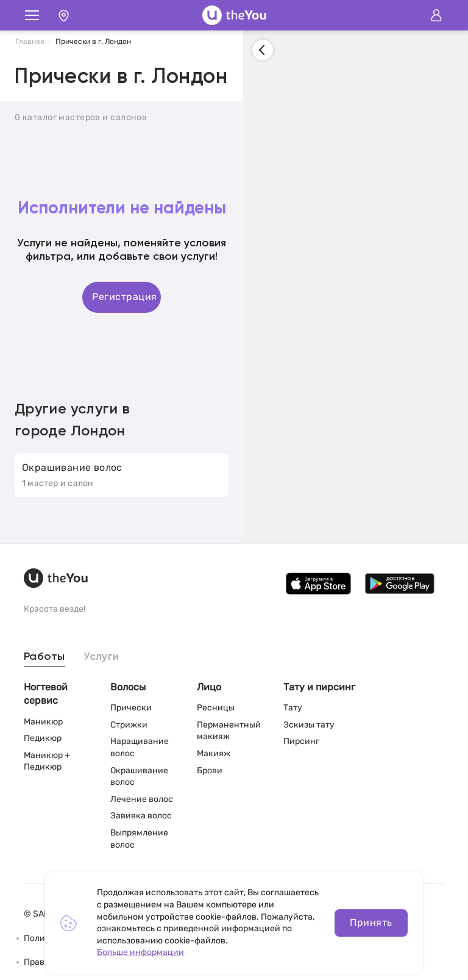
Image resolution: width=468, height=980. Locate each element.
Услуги (101, 657)
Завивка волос (141, 816)
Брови (210, 771)
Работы (44, 657)
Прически (131, 708)
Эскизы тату (309, 725)
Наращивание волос (140, 747)
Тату (293, 708)
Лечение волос (142, 799)
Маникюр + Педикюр (47, 761)
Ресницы (216, 708)
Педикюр (43, 738)
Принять (371, 922)
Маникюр (43, 722)
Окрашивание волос (139, 777)
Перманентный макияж (229, 731)
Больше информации (140, 952)
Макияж (214, 753)
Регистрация (124, 297)
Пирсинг (301, 741)
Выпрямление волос (139, 839)
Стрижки (129, 725)
